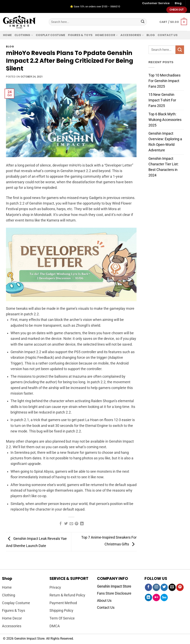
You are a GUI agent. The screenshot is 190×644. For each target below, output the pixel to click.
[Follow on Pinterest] (180, 587)
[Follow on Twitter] (164, 587)
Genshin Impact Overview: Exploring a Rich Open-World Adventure (165, 142)
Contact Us (106, 608)
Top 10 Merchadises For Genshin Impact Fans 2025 (164, 81)
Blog (178, 3)
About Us (104, 601)
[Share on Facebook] (61, 524)
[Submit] (143, 22)
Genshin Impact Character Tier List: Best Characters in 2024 (163, 167)
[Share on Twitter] (66, 524)
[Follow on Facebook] (148, 587)
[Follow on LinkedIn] (148, 597)
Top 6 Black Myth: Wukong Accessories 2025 (165, 120)
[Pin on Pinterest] (77, 524)
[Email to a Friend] (71, 524)
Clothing (24, 35)
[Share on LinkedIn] (82, 524)
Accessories (132, 35)
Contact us (168, 35)
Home (7, 35)
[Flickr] (156, 597)
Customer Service (156, 3)
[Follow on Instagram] (156, 587)
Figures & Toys (80, 35)
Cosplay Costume (50, 35)
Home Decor (106, 35)
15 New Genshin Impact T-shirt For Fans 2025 (162, 100)
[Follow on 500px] (164, 597)
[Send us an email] (172, 587)
